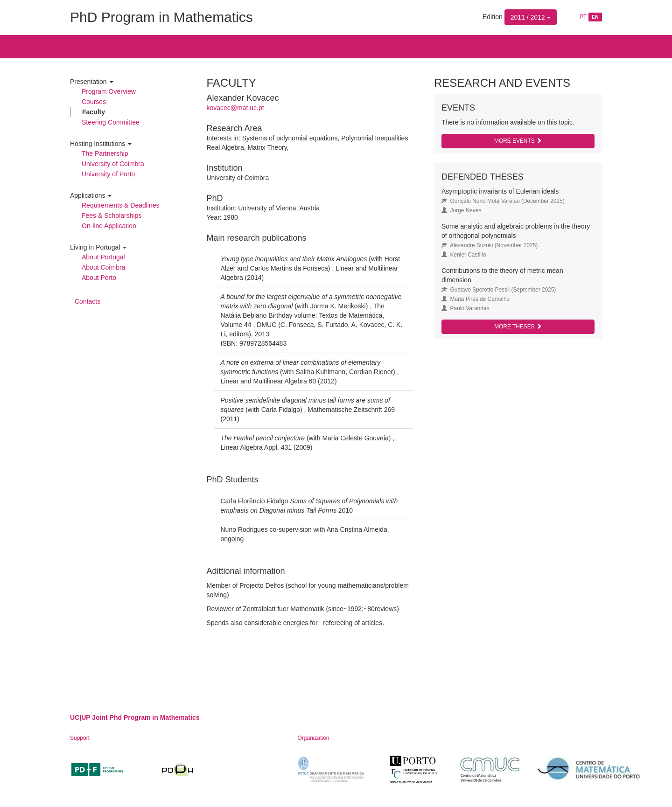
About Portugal (103, 257)
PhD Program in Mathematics (161, 17)
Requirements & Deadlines (121, 205)
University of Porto (108, 174)
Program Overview (109, 91)
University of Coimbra (113, 164)
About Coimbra (103, 267)
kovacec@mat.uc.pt (235, 108)
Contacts (87, 301)
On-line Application (109, 226)
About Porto (99, 278)
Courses (94, 102)
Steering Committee (111, 122)
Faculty (94, 112)
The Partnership (105, 153)
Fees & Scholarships (112, 216)
